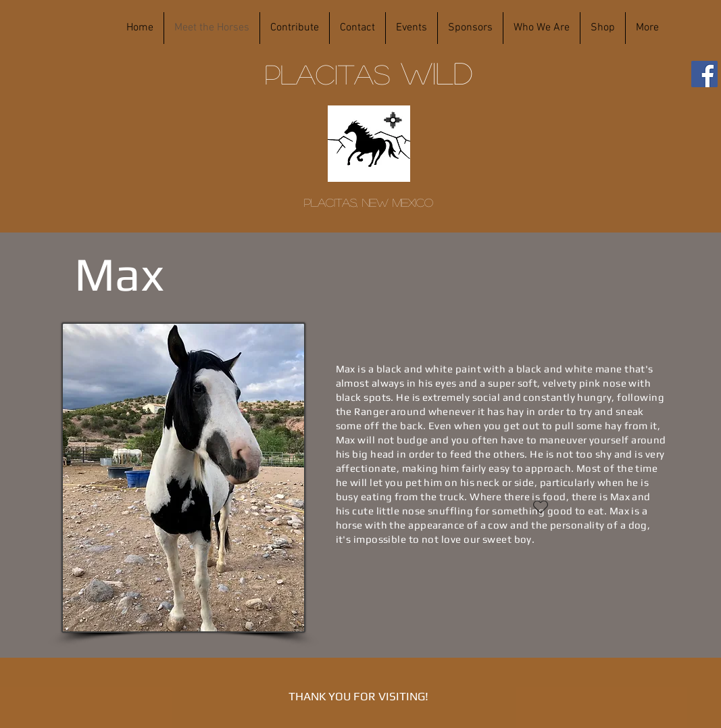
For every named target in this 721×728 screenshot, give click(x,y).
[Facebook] (704, 74)
